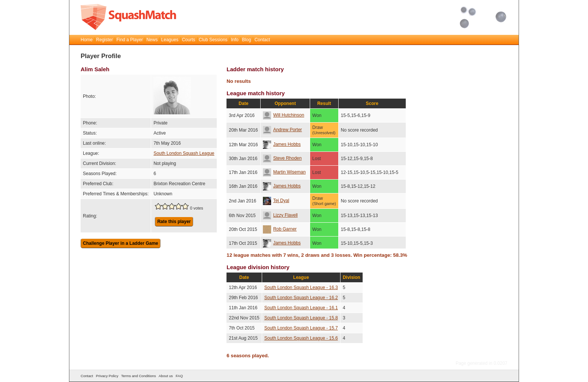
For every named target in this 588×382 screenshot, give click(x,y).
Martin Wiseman (284, 172)
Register (104, 40)
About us (166, 376)
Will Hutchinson (283, 115)
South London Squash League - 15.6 (301, 338)
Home (87, 40)
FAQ (179, 376)
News (152, 40)
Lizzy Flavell (280, 215)
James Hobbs (282, 144)
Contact (262, 40)
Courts (188, 40)
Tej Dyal (276, 201)
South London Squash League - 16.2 (301, 298)
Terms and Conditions (139, 376)
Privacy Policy (107, 376)
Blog (246, 40)
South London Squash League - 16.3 (301, 288)
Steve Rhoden (282, 158)
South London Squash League (184, 153)
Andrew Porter (282, 130)
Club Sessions (213, 40)
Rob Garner (280, 229)
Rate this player (174, 222)
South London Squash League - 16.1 (301, 308)
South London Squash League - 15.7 (301, 328)
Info (235, 40)
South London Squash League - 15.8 (301, 318)
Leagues (170, 40)
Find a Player (130, 40)
